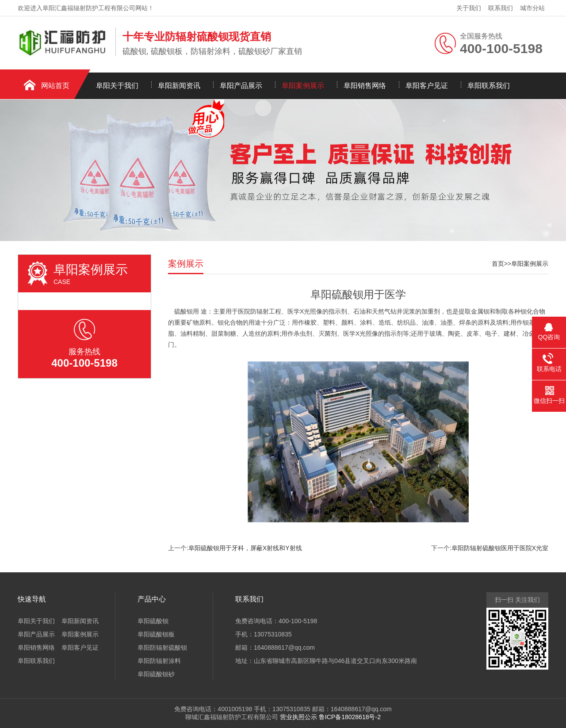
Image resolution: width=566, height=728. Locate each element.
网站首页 (55, 86)
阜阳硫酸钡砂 (156, 674)
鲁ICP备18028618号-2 (350, 717)
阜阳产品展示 (241, 86)
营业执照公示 (298, 717)
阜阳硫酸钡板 (156, 634)
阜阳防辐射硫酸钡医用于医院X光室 (500, 548)
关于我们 (469, 8)
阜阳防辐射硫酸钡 (162, 648)
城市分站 (532, 8)
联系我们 (501, 8)
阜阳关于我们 (117, 86)
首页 (498, 264)
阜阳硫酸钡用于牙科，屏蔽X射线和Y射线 (245, 548)
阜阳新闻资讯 (179, 86)
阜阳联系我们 (489, 86)
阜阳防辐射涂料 (159, 661)
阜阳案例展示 (303, 86)
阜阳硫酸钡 (153, 621)
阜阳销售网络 (365, 86)
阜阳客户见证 (427, 86)
